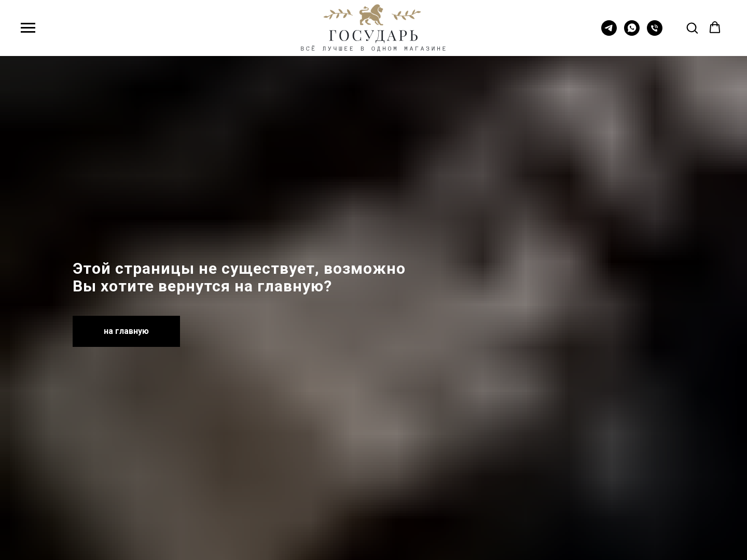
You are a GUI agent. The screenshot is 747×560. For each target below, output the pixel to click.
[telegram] (609, 33)
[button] (692, 27)
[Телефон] (655, 33)
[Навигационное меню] (28, 28)
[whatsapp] (632, 33)
